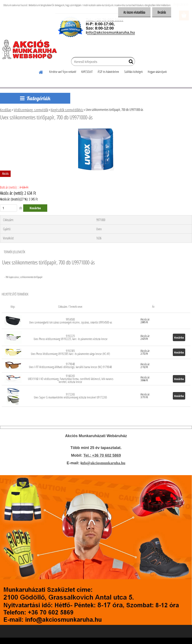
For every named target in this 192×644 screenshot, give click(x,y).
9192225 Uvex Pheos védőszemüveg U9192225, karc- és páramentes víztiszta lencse (71, 337)
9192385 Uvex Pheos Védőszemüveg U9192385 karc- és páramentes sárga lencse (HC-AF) (70, 352)
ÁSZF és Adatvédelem (108, 72)
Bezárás (162, 12)
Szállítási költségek (133, 72)
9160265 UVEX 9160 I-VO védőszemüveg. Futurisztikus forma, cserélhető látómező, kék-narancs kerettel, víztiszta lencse (71, 379)
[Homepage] (41, 72)
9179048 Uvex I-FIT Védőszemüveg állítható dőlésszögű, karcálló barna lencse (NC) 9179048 (70, 365)
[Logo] (31, 49)
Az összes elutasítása (134, 12)
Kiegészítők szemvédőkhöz (67, 110)
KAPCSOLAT (87, 72)
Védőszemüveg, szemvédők (31, 110)
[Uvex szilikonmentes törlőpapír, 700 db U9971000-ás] (96, 129)
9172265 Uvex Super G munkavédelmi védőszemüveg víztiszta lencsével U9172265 (70, 396)
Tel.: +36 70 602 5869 (102, 455)
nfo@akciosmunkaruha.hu (103, 463)
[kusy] (9, 208)
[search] (130, 62)
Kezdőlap (6, 110)
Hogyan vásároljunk (157, 72)
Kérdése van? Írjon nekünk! (63, 72)
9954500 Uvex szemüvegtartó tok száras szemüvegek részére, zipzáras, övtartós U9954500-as (71, 321)
